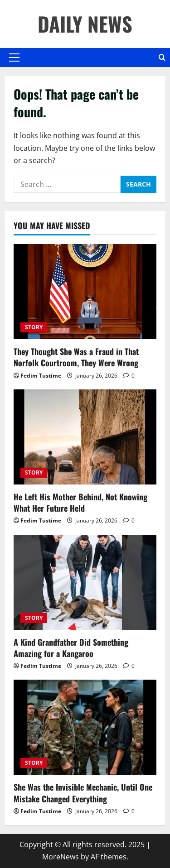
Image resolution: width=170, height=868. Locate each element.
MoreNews (61, 857)
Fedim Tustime (41, 376)
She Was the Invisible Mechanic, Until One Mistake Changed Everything (83, 793)
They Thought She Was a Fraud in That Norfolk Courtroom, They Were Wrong (76, 357)
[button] (14, 58)
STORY (34, 327)
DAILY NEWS (85, 24)
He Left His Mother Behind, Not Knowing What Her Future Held (80, 502)
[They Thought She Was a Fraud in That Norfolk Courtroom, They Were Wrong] (85, 292)
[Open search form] (162, 58)
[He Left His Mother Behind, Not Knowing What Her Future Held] (85, 437)
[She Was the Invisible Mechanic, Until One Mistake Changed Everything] (85, 727)
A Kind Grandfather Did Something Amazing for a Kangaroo (71, 648)
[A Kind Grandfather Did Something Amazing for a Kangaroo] (85, 582)
